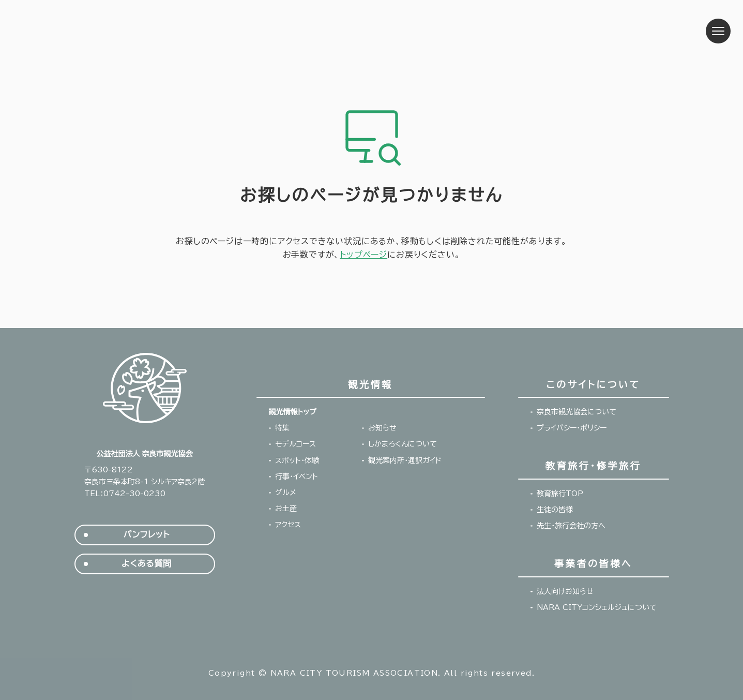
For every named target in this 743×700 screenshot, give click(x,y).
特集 (282, 428)
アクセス (288, 525)
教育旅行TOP (560, 494)
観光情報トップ (293, 412)
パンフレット (147, 535)
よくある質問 (147, 564)
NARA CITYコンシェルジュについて (597, 607)
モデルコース (295, 444)
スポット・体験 (297, 460)
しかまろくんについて (403, 444)
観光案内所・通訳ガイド (405, 460)
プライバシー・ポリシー (572, 428)
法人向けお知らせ (565, 591)
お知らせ (382, 428)
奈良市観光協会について (577, 412)
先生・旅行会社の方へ (571, 526)
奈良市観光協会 (100, 31)
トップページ (363, 255)
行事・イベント (297, 476)
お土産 (286, 509)
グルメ (286, 493)
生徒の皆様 (555, 510)
